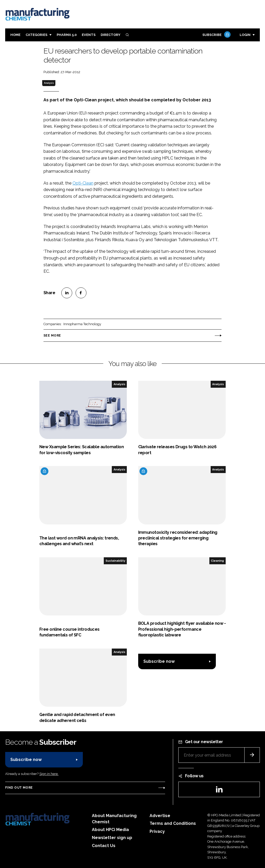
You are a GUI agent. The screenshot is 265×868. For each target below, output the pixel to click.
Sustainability (115, 561)
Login (245, 35)
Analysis (49, 83)
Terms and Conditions (173, 823)
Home (15, 35)
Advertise (160, 816)
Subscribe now (159, 661)
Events (89, 35)
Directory (111, 35)
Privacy (157, 831)
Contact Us (104, 846)
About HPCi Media (110, 830)
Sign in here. (49, 774)
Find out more (19, 788)
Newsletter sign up (112, 838)
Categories (36, 35)
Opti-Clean (83, 183)
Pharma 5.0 (67, 35)
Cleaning (217, 561)
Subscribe (216, 35)
